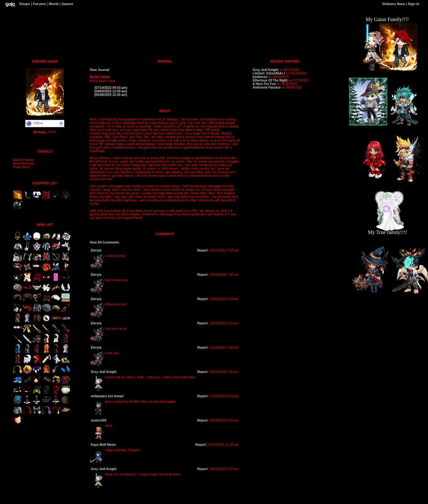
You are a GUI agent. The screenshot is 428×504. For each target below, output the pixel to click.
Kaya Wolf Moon (103, 445)
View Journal (99, 70)
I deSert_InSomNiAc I (269, 73)
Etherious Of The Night (270, 80)
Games (67, 4)
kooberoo (260, 77)
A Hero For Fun (264, 84)
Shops (25, 4)
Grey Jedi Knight (104, 372)
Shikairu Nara (394, 4)
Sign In (414, 4)
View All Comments (104, 242)
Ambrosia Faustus (267, 87)
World (54, 4)
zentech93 (99, 420)
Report (202, 250)
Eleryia (96, 250)
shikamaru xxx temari (107, 396)
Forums (39, 4)
